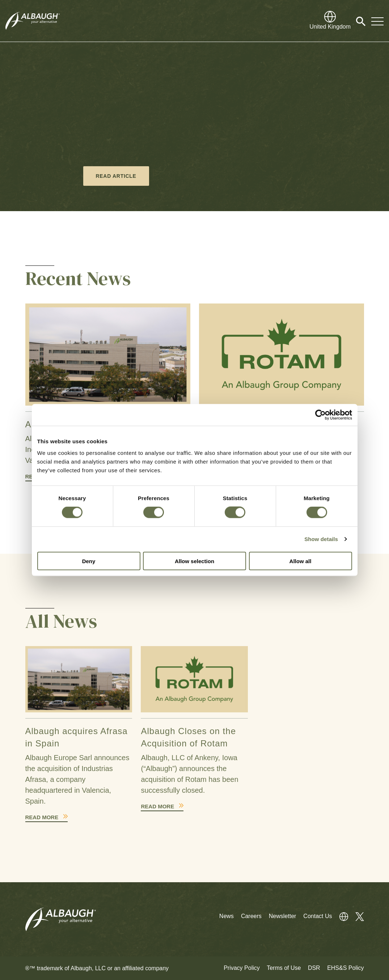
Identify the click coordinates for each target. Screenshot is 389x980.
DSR (314, 968)
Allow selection (194, 561)
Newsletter (283, 916)
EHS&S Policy (345, 968)
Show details (321, 539)
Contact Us (318, 916)
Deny (89, 561)
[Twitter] (356, 916)
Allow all (301, 561)
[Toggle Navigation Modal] (377, 21)
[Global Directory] (330, 21)
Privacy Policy (242, 968)
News (227, 916)
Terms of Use (284, 968)
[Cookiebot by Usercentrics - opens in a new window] (320, 415)
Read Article (116, 176)
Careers (251, 916)
